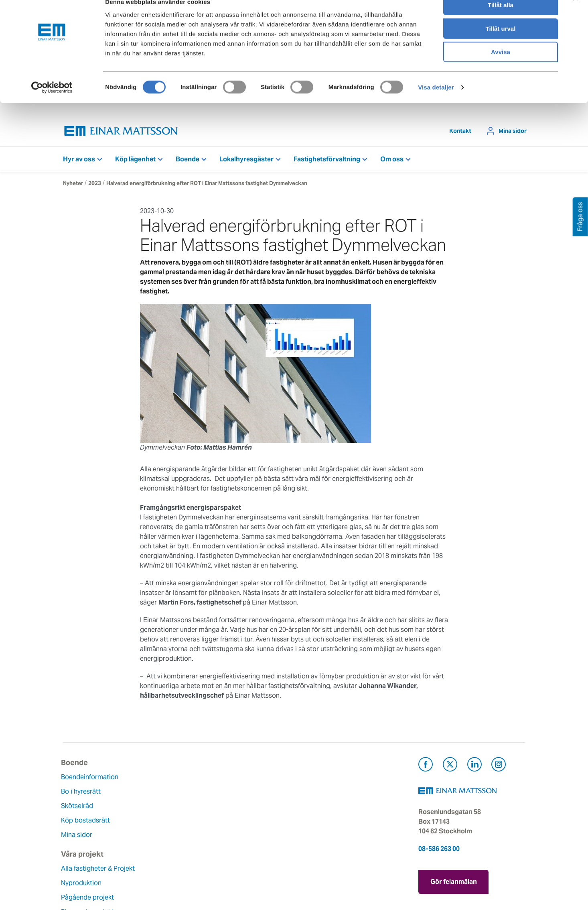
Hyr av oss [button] (79, 161)
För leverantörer (324, 837)
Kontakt (460, 133)
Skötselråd (79, 808)
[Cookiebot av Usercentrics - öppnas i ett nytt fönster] (52, 102)
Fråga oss (315, 808)
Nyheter (73, 185)
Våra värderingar (246, 793)
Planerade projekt (168, 832)
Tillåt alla (501, 20)
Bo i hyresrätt (83, 793)
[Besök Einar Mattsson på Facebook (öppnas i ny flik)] (426, 768)
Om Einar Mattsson (249, 779)
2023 (95, 185)
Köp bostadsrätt (87, 822)
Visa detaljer (436, 102)
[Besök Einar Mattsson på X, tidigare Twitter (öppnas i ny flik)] (450, 768)
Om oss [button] (392, 161)
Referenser (158, 846)
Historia (233, 808)
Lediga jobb (239, 837)
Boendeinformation (92, 779)
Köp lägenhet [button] (135, 161)
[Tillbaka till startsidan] (121, 133)
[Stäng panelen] (576, 12)
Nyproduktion (162, 803)
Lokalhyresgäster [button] (246, 161)
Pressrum (314, 822)
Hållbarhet (236, 822)
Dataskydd (237, 866)
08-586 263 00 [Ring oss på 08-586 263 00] (439, 851)
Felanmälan (317, 793)
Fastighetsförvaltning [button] (327, 161)
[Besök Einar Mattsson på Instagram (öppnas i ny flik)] (499, 768)
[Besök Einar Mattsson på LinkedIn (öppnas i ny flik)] (474, 768)
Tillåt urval (501, 44)
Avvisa (501, 67)
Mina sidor (513, 133)
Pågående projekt (168, 817)
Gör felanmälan (454, 882)
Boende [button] (188, 161)
